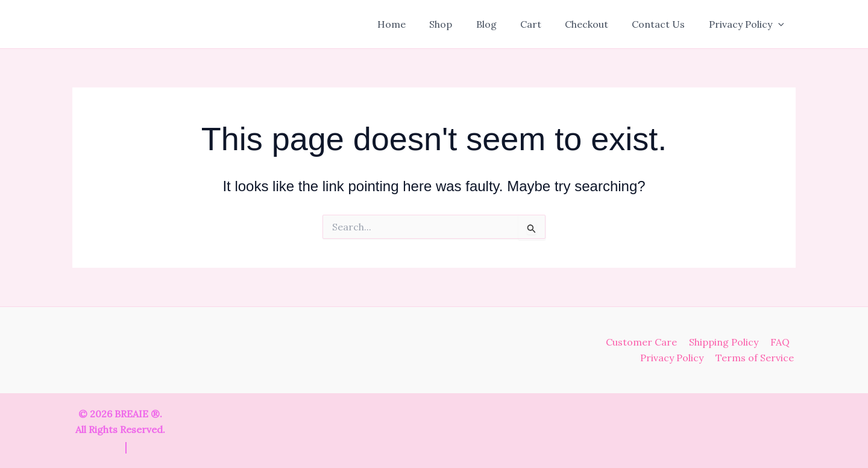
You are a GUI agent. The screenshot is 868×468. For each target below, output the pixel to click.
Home (420, 24)
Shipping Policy (727, 342)
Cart (546, 24)
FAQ (781, 342)
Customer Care (647, 342)
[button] (780, 24)
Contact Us (665, 24)
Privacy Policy (748, 24)
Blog (506, 24)
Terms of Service (756, 358)
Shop (465, 24)
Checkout (597, 24)
